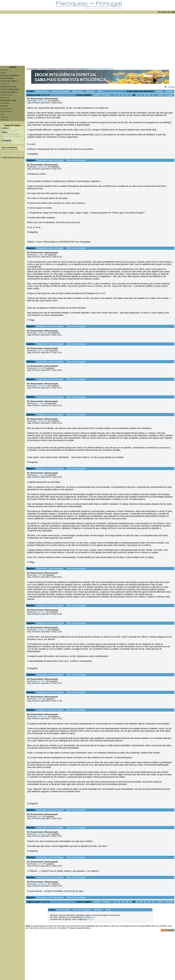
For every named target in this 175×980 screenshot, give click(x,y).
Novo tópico (78, 91)
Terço (3, 114)
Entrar (100, 91)
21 (131, 95)
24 (141, 95)
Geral (171, 87)
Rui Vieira (42, 350)
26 (149, 95)
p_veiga (41, 255)
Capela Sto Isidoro (12, 125)
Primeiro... (107, 95)
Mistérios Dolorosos (10, 149)
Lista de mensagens (61, 91)
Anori (40, 368)
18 (119, 95)
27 (153, 95)
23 (137, 95)
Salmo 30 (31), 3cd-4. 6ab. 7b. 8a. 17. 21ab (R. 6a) (12, 136)
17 (115, 95)
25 (145, 95)
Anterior (159, 91)
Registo (91, 919)
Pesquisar (90, 91)
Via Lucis (4, 117)
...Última (160, 95)
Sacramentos (6, 111)
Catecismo (5, 84)
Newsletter (5, 103)
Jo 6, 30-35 (6, 143)
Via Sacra (5, 120)
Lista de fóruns (42, 91)
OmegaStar (42, 101)
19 (123, 95)
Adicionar (4, 70)
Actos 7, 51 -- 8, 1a (10, 130)
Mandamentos (7, 95)
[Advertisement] (87, 40)
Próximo (169, 91)
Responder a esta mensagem (50, 160)
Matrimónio (5, 98)
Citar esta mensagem (76, 160)
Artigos (3, 73)
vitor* (40, 575)
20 (127, 95)
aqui (94, 917)
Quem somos (6, 109)
